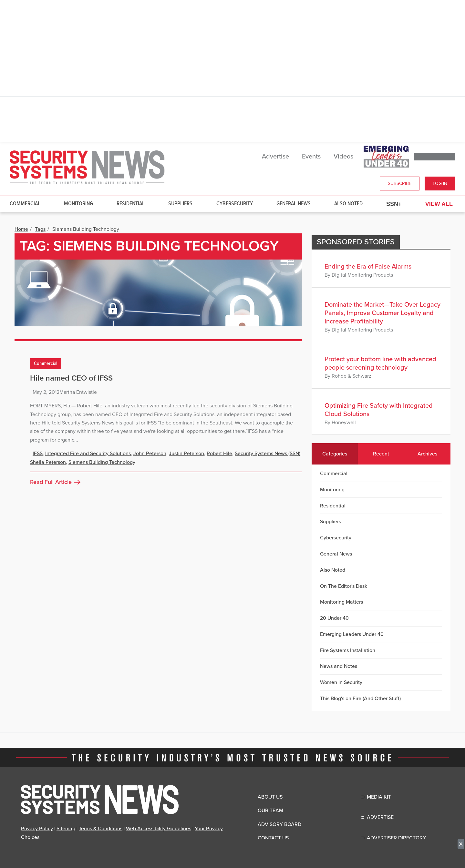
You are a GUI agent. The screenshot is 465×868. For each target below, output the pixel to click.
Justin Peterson (186, 454)
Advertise (275, 157)
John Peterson (150, 454)
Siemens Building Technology (102, 462)
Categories (335, 454)
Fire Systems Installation (348, 650)
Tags (40, 229)
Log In (440, 184)
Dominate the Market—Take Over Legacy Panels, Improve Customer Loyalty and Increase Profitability (382, 313)
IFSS (38, 454)
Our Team (270, 811)
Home (21, 229)
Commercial (25, 204)
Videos (343, 157)
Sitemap (66, 829)
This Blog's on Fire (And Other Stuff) (360, 699)
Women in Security (341, 682)
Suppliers (180, 204)
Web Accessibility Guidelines (159, 829)
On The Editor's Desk (344, 586)
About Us (270, 797)
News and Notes (339, 666)
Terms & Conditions (101, 829)
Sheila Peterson (48, 462)
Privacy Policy (37, 829)
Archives (427, 454)
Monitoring (78, 204)
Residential (131, 204)
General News (294, 204)
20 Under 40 (334, 618)
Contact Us (273, 838)
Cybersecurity (235, 204)
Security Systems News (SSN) (268, 454)
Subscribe (400, 184)
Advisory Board (279, 824)
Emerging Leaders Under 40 (352, 634)
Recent (381, 454)
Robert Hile (219, 454)
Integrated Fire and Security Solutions (88, 454)
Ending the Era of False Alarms (368, 267)
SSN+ (394, 204)
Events (311, 157)
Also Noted (348, 204)
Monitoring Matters (341, 602)
